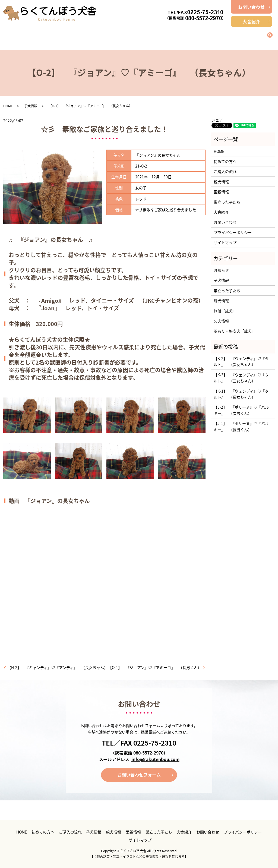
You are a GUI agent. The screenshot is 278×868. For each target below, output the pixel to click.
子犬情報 (135, 35)
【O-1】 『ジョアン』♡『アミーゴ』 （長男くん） (155, 667)
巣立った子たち (248, 35)
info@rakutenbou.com (155, 759)
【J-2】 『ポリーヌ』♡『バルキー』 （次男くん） (241, 410)
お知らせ (221, 270)
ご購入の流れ (97, 35)
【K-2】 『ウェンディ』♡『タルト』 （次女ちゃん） (241, 361)
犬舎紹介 (251, 21)
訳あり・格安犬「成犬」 (235, 331)
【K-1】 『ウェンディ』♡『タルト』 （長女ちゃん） (241, 394)
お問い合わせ (251, 7)
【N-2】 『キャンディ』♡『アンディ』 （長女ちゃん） (58, 667)
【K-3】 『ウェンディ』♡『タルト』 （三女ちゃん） (241, 378)
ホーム (22, 35)
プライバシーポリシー (233, 232)
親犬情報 (173, 35)
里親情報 (210, 35)
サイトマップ (225, 242)
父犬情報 (221, 321)
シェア (217, 120)
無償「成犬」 (225, 311)
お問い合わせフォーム (139, 775)
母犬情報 (221, 301)
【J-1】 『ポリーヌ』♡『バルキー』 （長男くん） (241, 426)
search (273, 35)
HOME (8, 106)
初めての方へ (60, 35)
